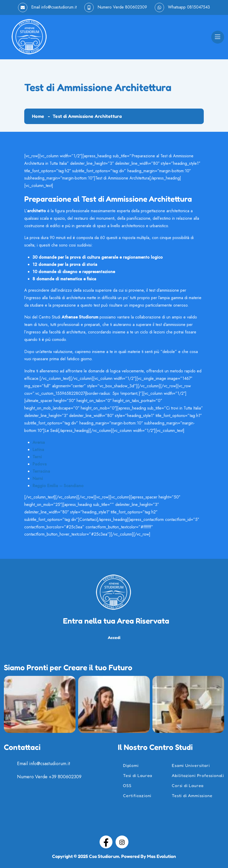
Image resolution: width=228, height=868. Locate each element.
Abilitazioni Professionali (198, 775)
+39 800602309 (65, 777)
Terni (37, 457)
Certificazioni (137, 796)
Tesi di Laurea (138, 775)
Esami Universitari (191, 765)
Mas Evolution (161, 856)
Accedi (114, 637)
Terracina (41, 471)
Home (38, 116)
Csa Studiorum (104, 856)
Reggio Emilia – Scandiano (58, 486)
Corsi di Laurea (188, 785)
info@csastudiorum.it (59, 7)
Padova (40, 464)
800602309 (136, 7)
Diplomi (131, 765)
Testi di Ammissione (192, 796)
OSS (127, 785)
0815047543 (198, 7)
